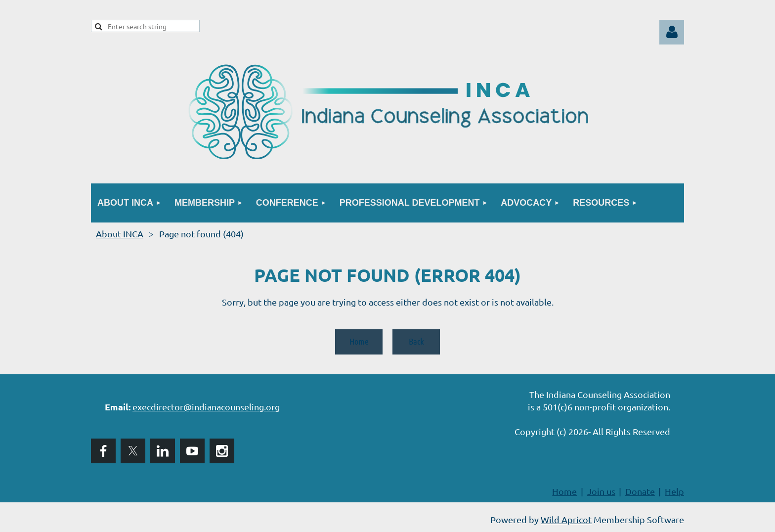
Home (359, 341)
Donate (640, 491)
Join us (601, 491)
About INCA (120, 234)
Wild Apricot (566, 519)
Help (674, 491)
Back (416, 341)
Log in (672, 32)
